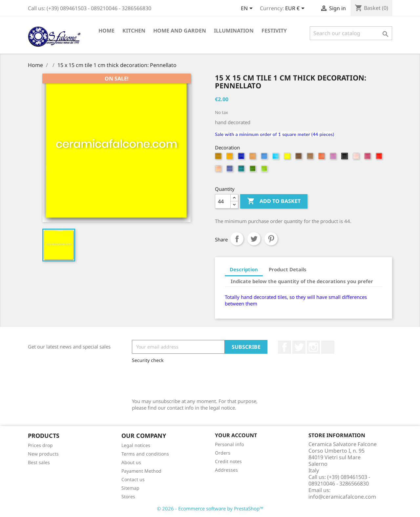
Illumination (234, 31)
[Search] (351, 33)
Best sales (39, 462)
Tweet (254, 239)
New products (43, 454)
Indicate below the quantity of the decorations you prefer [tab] (302, 281)
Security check (148, 360)
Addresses (226, 470)
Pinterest (271, 239)
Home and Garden (180, 31)
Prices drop (40, 445)
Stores (128, 496)
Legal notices (136, 445)
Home (106, 31)
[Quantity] (223, 201)
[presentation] (182, 379)
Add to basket (274, 201)
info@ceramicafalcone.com (342, 497)
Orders (223, 453)
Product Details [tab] (288, 269)
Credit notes (228, 461)
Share (237, 239)
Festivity (274, 31)
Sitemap (130, 488)
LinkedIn (328, 347)
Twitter (299, 347)
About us (131, 462)
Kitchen (134, 31)
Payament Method (141, 471)
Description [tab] (244, 269)
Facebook (284, 347)
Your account (236, 435)
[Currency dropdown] (296, 9)
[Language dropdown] (248, 9)
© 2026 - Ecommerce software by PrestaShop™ (210, 508)
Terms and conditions (145, 454)
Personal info (229, 444)
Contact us (133, 479)
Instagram (313, 347)
